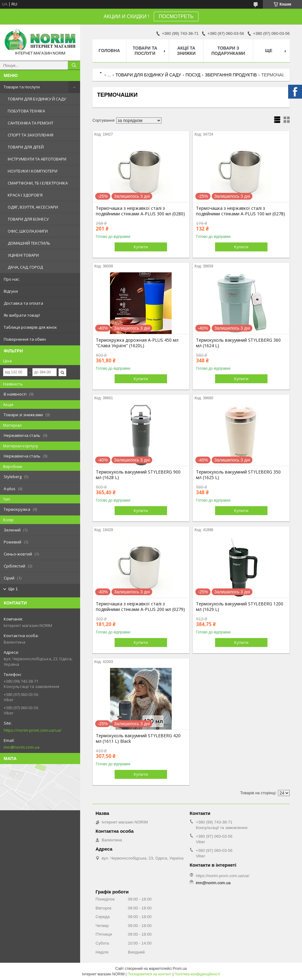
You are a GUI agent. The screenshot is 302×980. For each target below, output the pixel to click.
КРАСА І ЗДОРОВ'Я (25, 195)
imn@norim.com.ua (22, 747)
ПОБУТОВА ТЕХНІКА (26, 111)
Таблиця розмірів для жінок (30, 327)
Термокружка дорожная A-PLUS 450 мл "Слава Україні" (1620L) (137, 343)
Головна (109, 51)
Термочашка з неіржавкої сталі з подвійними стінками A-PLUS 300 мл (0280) (140, 211)
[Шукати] (74, 65)
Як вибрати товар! (22, 315)
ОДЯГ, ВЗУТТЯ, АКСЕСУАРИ (33, 207)
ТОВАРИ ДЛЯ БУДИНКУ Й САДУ (37, 99)
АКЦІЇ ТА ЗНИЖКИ (186, 51)
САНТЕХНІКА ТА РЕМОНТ (31, 123)
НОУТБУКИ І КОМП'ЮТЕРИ (33, 171)
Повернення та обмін (25, 339)
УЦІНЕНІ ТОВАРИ (23, 255)
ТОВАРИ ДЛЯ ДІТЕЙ (26, 147)
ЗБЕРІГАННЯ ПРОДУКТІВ (231, 75)
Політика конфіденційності (197, 974)
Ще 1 (13, 589)
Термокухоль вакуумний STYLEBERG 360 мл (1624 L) (238, 343)
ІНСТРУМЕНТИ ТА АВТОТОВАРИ (37, 159)
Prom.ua (180, 969)
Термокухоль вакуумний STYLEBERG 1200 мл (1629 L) (240, 607)
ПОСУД (193, 75)
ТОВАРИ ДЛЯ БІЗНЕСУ (28, 219)
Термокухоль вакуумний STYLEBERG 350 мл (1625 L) (238, 475)
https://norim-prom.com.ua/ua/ (33, 730)
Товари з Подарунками (228, 51)
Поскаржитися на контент (149, 974)
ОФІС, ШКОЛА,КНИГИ (28, 231)
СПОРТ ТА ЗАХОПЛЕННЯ (31, 135)
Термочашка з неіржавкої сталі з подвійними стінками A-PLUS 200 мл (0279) (140, 607)
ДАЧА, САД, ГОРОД (25, 267)
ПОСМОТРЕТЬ (176, 16)
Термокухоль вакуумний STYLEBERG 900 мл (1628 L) (138, 475)
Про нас (11, 279)
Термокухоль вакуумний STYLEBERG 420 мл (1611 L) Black (138, 738)
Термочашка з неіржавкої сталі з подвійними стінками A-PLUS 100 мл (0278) (241, 211)
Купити (141, 247)
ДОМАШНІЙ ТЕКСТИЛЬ (29, 243)
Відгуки (11, 291)
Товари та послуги (22, 87)
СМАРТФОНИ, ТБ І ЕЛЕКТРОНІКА (38, 183)
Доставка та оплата (23, 303)
